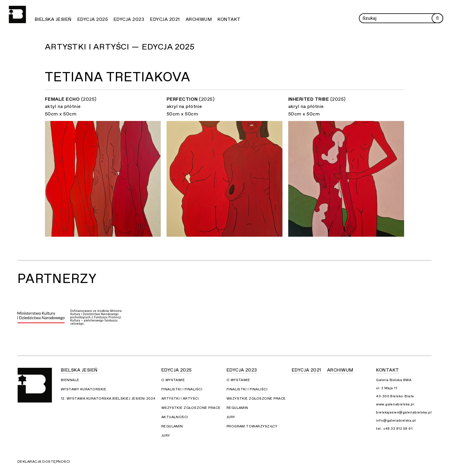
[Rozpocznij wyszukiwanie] (437, 18)
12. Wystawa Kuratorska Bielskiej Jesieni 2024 (108, 398)
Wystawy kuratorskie (84, 389)
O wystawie (173, 380)
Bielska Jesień (53, 19)
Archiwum (199, 19)
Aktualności (175, 417)
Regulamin (172, 426)
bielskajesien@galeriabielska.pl (404, 412)
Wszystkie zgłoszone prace (191, 408)
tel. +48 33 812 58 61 (394, 429)
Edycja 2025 (93, 19)
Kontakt (229, 19)
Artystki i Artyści (180, 398)
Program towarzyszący (252, 426)
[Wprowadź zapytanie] (401, 18)
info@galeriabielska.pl (396, 420)
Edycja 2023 (129, 19)
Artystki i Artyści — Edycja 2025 (120, 47)
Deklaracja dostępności (44, 462)
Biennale (70, 380)
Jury (166, 435)
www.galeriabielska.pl (395, 404)
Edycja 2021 (165, 19)
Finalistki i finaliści (182, 389)
